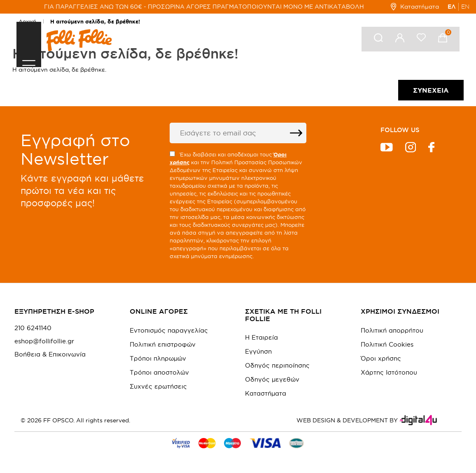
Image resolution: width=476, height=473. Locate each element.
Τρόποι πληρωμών (158, 358)
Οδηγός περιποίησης (277, 365)
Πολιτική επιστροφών (163, 344)
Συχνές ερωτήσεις (158, 386)
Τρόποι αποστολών (159, 372)
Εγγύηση (258, 351)
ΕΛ (452, 7)
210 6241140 (33, 328)
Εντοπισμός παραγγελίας (169, 330)
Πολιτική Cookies (387, 344)
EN (465, 7)
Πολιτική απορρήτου (392, 330)
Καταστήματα (415, 7)
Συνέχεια (431, 90)
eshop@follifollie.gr (44, 341)
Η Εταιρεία (261, 337)
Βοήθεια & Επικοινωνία (50, 354)
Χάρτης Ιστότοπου (389, 372)
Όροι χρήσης (381, 358)
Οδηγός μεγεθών (272, 379)
